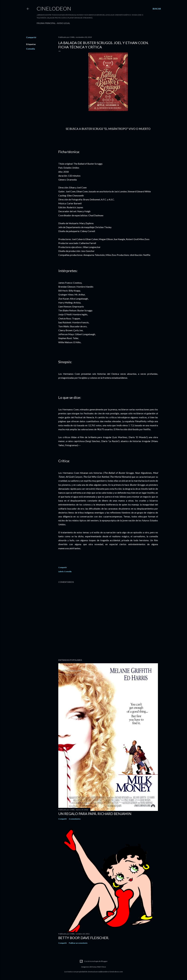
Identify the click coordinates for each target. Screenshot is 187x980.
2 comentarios (75, 819)
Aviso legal (63, 23)
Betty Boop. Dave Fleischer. (84, 938)
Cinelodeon (54, 8)
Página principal (46, 23)
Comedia (31, 49)
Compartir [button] (31, 37)
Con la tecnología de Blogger (93, 961)
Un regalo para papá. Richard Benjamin (95, 814)
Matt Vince (101, 967)
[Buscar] (157, 9)
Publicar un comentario (78, 943)
